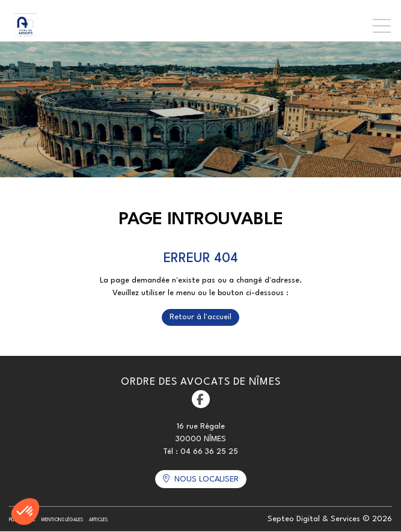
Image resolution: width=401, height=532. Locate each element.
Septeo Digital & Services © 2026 (330, 519)
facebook (201, 399)
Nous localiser (207, 479)
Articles (98, 520)
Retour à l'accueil (200, 317)
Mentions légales (62, 520)
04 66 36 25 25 (209, 452)
